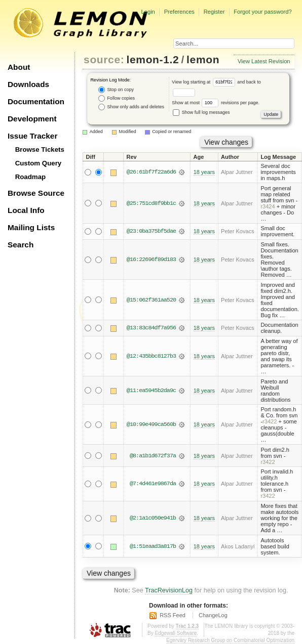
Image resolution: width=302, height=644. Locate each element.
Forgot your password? (262, 12)
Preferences (179, 12)
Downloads (28, 84)
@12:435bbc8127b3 (151, 356)
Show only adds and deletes (131, 107)
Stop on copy (116, 90)
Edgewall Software (176, 633)
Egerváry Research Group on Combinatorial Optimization (230, 640)
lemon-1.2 (153, 59)
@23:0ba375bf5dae (151, 231)
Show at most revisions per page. (216, 103)
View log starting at (204, 82)
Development (32, 119)
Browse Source (36, 193)
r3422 (270, 421)
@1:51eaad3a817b (153, 546)
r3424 (268, 206)
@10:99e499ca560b (151, 424)
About (19, 67)
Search (21, 245)
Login (148, 12)
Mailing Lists (31, 227)
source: (104, 59)
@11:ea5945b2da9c (151, 391)
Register (214, 12)
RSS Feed (173, 615)
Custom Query (39, 163)
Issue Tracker (32, 136)
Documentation (36, 101)
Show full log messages (201, 112)
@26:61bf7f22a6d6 (151, 172)
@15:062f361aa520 (151, 300)
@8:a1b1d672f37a (153, 456)
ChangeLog (213, 615)
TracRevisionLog (169, 590)
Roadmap (31, 177)
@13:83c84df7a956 (151, 328)
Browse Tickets (40, 149)
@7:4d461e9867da (153, 484)
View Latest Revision (264, 61)
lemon (203, 59)
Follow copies (117, 98)
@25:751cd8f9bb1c (151, 203)
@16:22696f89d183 (151, 260)
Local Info (26, 210)
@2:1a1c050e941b (153, 518)
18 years (204, 172)
